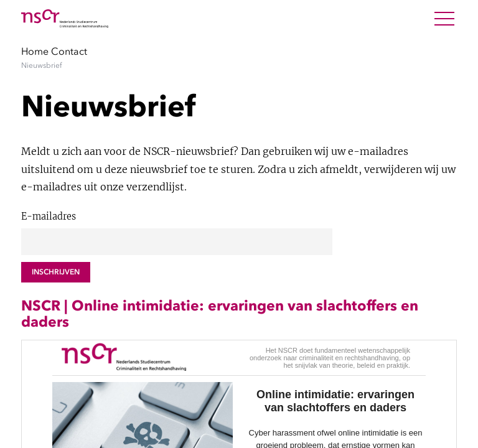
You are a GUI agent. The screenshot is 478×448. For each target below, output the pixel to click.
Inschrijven (56, 272)
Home (35, 51)
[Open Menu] (444, 19)
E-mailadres (49, 217)
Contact (69, 51)
